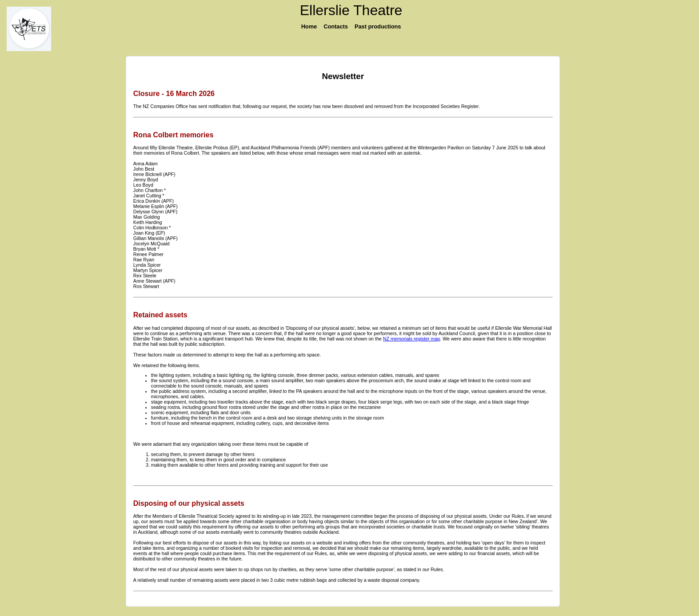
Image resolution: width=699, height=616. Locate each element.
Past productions (378, 26)
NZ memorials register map (412, 339)
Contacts (336, 26)
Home (309, 26)
